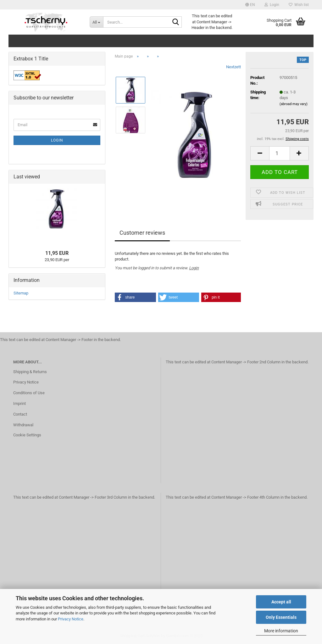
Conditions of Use (29, 393)
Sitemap (21, 293)
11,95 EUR (57, 253)
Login (194, 268)
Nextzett (233, 67)
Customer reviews (142, 233)
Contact (20, 414)
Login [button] (272, 5)
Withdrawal (23, 425)
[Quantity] (280, 153)
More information (281, 631)
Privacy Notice (71, 619)
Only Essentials (281, 617)
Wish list (299, 5)
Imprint (19, 403)
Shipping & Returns (30, 372)
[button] (250, 5)
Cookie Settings (27, 435)
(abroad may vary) (294, 104)
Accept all (281, 602)
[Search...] (96, 22)
